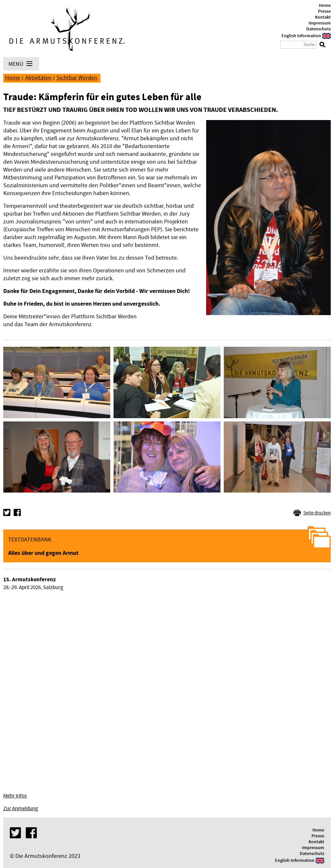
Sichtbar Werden (77, 78)
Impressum (320, 23)
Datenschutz (319, 29)
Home (325, 6)
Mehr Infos (15, 796)
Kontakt (323, 17)
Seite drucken (317, 513)
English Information (301, 36)
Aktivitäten (38, 78)
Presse (324, 11)
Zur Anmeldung (21, 809)
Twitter (7, 512)
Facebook (17, 512)
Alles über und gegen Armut (43, 553)
